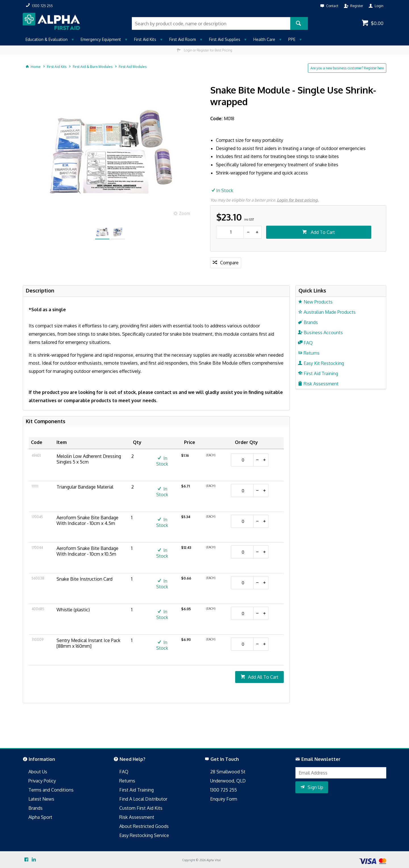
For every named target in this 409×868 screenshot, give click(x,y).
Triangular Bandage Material (85, 487)
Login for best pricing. (298, 200)
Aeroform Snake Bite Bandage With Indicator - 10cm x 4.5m (87, 520)
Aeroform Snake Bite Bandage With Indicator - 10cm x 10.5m (87, 551)
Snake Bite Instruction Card (84, 579)
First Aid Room (183, 39)
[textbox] (211, 23)
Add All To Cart (263, 677)
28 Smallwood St (228, 772)
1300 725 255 (224, 790)
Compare (229, 263)
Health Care (264, 39)
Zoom (184, 213)
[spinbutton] (230, 232)
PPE (292, 39)
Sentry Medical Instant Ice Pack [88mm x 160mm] (88, 643)
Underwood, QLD (228, 781)
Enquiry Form (224, 799)
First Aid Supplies (225, 39)
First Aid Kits (145, 39)
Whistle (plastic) (73, 610)
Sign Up (315, 787)
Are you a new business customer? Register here (347, 68)
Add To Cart (322, 232)
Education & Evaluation (47, 39)
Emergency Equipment (101, 39)
